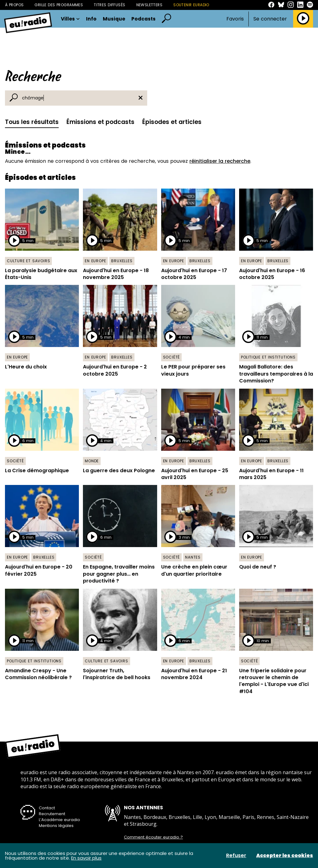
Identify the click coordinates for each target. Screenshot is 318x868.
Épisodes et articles (172, 122)
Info (91, 19)
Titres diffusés (109, 5)
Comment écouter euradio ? (153, 837)
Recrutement (52, 814)
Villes (70, 19)
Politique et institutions (268, 357)
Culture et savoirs (28, 261)
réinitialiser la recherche (220, 161)
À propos (14, 5)
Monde (92, 461)
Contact (47, 808)
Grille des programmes (59, 5)
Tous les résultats (32, 122)
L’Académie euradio (59, 820)
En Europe (95, 261)
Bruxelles (122, 261)
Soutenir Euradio (191, 5)
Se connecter (270, 19)
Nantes (193, 557)
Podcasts (143, 19)
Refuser (236, 856)
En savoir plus (86, 858)
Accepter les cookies (285, 856)
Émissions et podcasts (100, 122)
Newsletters (150, 5)
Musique (114, 19)
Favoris (235, 19)
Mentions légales (56, 826)
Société (172, 357)
